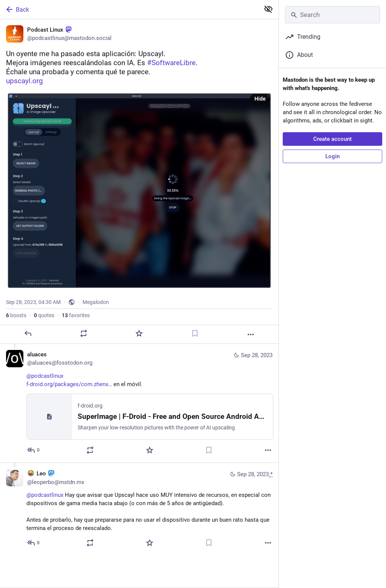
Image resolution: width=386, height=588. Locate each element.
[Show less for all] (268, 9)
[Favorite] (139, 333)
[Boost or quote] (84, 333)
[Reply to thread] (34, 450)
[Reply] (28, 333)
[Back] (129, 9)
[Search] (332, 15)
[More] (251, 334)
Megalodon (96, 302)
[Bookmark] (195, 333)
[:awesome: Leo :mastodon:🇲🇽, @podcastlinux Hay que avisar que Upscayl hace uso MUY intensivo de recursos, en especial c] (139, 509)
